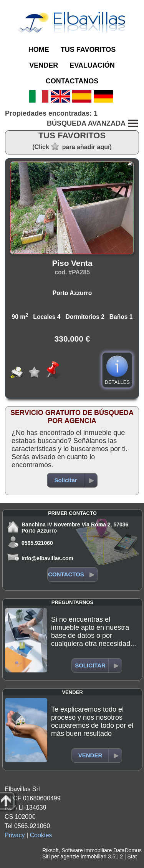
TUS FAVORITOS (88, 50)
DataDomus (127, 850)
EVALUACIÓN (92, 65)
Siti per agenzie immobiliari (74, 856)
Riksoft (50, 850)
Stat (132, 856)
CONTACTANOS (72, 81)
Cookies (41, 835)
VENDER (44, 65)
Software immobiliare (87, 850)
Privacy (15, 835)
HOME (39, 50)
